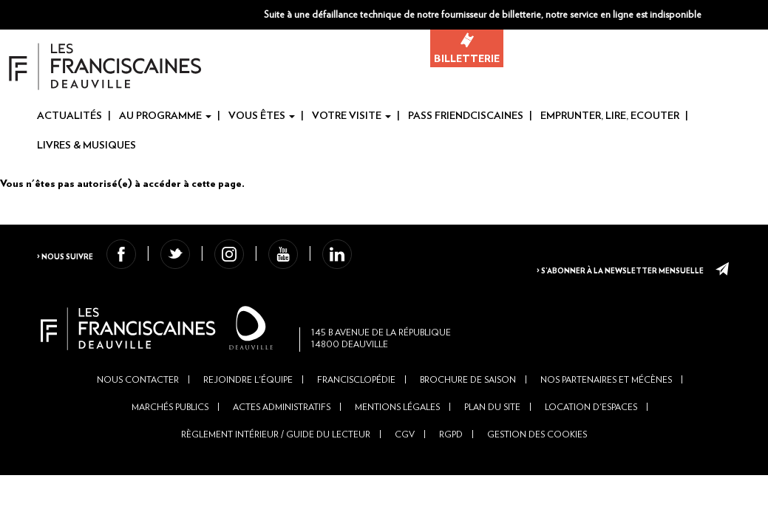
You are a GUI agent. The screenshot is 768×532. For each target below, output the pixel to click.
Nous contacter (138, 406)
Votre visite (351, 117)
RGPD (451, 462)
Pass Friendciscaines (466, 117)
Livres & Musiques (86, 146)
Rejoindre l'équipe (248, 406)
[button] (649, 15)
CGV (405, 462)
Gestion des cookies (537, 462)
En (758, 16)
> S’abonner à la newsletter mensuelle (609, 267)
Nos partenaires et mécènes (606, 406)
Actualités (69, 117)
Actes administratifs (282, 434)
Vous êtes (262, 117)
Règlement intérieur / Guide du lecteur (276, 462)
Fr (734, 16)
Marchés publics (170, 434)
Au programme (165, 117)
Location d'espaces (591, 434)
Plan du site (492, 434)
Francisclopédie (356, 406)
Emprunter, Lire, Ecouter (610, 117)
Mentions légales (397, 434)
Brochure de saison (468, 406)
